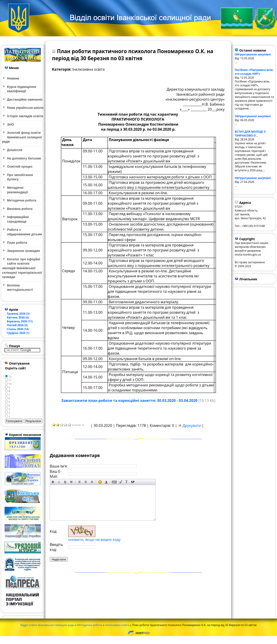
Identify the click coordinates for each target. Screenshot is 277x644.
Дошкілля (15, 150)
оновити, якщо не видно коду (94, 540)
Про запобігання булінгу (20, 177)
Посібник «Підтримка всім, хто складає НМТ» (254, 72)
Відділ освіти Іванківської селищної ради (47, 625)
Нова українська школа (25, 108)
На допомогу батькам (24, 158)
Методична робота (90, 625)
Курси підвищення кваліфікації (22, 89)
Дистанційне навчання (25, 99)
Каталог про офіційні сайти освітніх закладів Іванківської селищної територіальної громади (22, 268)
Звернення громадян (23, 251)
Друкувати (192, 425)
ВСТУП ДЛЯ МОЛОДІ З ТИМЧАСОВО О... (250, 134)
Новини (13, 78)
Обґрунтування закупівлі (253, 54)
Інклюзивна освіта (117, 625)
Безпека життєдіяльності (20, 288)
